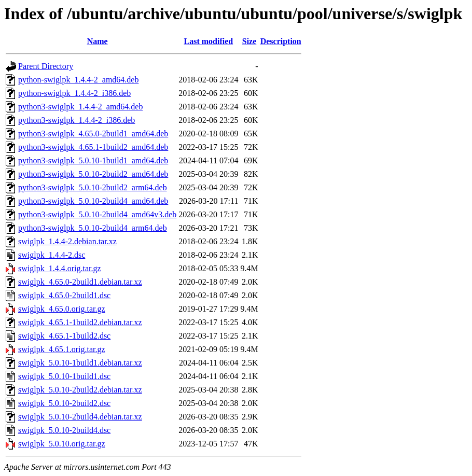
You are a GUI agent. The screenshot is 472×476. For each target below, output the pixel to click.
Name (98, 41)
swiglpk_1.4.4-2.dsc (52, 255)
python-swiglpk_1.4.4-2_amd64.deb (78, 80)
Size (249, 41)
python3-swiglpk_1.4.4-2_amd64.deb (80, 107)
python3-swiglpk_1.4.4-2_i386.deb (77, 120)
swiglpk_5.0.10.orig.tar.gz (62, 444)
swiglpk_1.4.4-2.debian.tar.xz (67, 241)
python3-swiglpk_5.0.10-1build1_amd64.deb (93, 160)
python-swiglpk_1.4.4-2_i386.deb (74, 93)
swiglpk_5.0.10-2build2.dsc (64, 403)
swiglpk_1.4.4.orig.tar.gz (60, 268)
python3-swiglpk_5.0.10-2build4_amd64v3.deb (97, 214)
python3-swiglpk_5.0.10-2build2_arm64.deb (93, 187)
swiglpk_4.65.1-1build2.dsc (64, 336)
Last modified (209, 41)
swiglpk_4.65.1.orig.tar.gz (62, 349)
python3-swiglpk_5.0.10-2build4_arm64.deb (93, 228)
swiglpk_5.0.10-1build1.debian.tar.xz (80, 363)
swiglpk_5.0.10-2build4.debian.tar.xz (80, 417)
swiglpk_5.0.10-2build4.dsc (64, 430)
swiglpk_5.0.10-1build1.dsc (64, 376)
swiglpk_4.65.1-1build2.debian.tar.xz (80, 322)
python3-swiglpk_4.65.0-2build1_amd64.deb (93, 134)
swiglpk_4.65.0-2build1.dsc (64, 295)
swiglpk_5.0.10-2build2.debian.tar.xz (80, 390)
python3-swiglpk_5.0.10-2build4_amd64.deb (93, 201)
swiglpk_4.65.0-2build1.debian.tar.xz (80, 282)
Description (281, 41)
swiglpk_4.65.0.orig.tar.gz (62, 309)
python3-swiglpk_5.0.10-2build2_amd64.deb (93, 174)
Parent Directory (46, 66)
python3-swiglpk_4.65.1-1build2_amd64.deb (93, 147)
